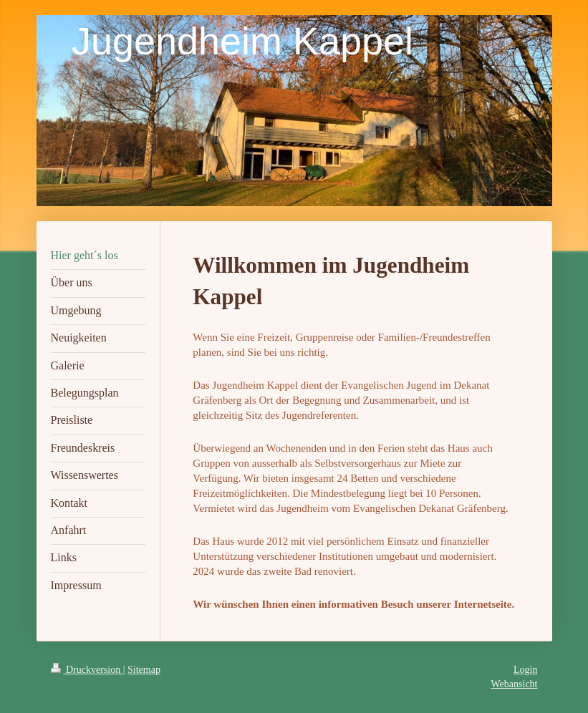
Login (525, 670)
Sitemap (144, 670)
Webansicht (515, 684)
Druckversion (87, 670)
